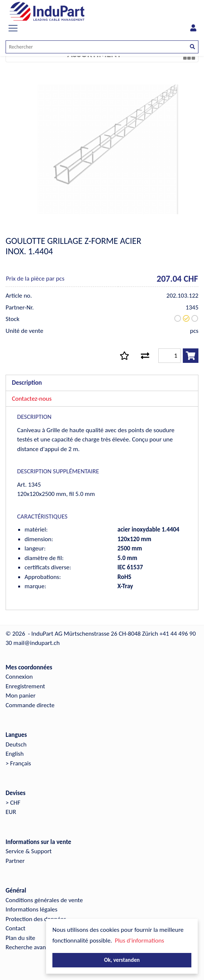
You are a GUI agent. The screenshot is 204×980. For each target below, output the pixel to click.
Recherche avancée (30, 947)
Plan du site (20, 938)
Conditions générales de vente (44, 900)
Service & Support (29, 851)
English (15, 754)
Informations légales (31, 909)
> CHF (13, 803)
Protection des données (36, 919)
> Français (18, 763)
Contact (15, 928)
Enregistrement (25, 686)
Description (27, 383)
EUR (11, 812)
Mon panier (21, 696)
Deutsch (16, 744)
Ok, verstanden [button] (122, 960)
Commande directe (30, 705)
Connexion (19, 677)
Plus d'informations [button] (140, 941)
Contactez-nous (32, 399)
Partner (15, 861)
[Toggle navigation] (13, 28)
